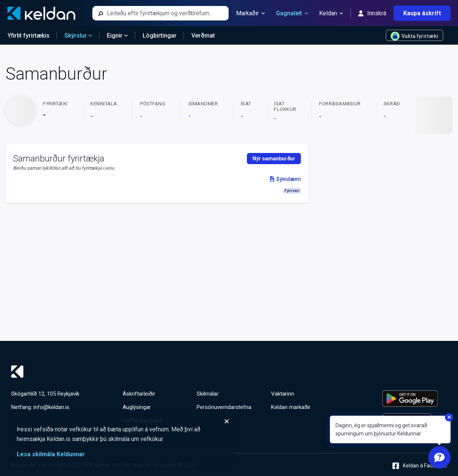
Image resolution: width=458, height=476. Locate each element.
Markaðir (250, 13)
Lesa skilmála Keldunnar (51, 454)
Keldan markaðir (291, 407)
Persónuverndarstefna (224, 407)
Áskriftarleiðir (139, 394)
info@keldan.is (51, 407)
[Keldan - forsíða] (41, 13)
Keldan (331, 13)
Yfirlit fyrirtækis (28, 36)
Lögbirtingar (160, 36)
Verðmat (203, 36)
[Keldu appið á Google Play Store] (415, 399)
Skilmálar (208, 394)
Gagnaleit (292, 13)
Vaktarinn (283, 394)
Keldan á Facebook (420, 466)
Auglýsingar (137, 407)
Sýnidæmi (285, 179)
